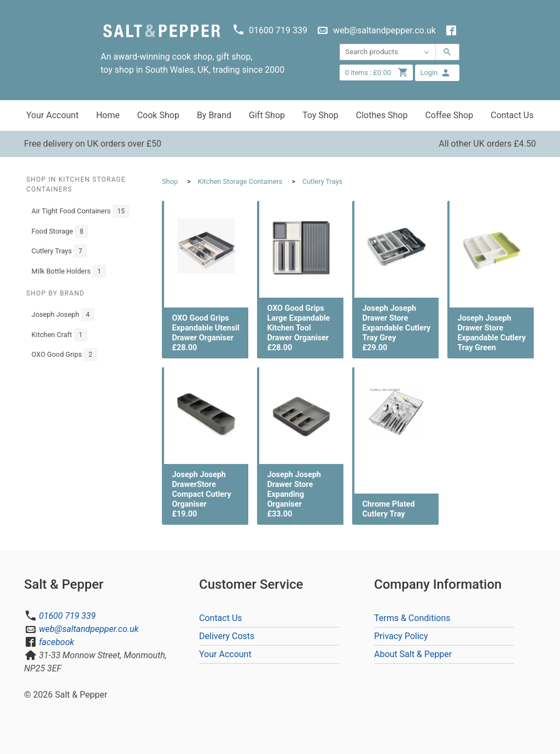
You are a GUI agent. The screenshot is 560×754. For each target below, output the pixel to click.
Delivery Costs (227, 636)
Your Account (52, 115)
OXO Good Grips (65, 355)
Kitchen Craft (60, 335)
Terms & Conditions (412, 618)
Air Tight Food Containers (81, 211)
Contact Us (512, 115)
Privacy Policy (401, 636)
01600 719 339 (67, 616)
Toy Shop (320, 115)
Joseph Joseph (63, 315)
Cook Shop (158, 115)
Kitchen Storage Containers (240, 181)
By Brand (214, 115)
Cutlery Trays (60, 251)
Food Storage (60, 231)
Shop (170, 181)
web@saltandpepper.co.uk (89, 629)
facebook (56, 642)
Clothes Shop (382, 115)
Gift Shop (267, 115)
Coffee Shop (449, 115)
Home (108, 115)
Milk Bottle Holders (69, 271)
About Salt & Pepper (413, 654)
